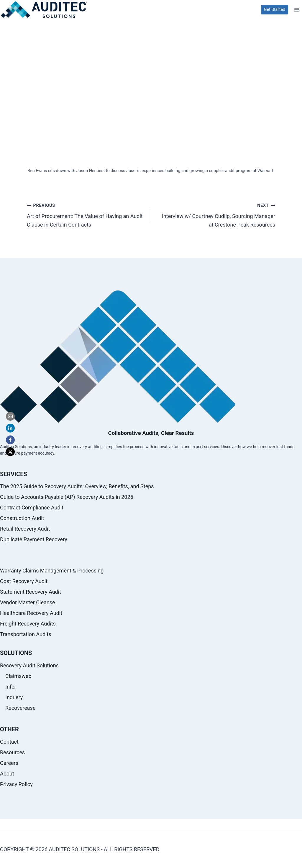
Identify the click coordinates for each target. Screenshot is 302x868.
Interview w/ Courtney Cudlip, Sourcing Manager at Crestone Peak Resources (216, 218)
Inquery (14, 697)
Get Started (275, 10)
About (7, 774)
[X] (10, 452)
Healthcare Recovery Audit (31, 613)
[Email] (10, 416)
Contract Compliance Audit (32, 508)
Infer (11, 687)
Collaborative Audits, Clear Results (151, 433)
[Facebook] (10, 440)
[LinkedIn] (10, 428)
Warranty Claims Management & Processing (52, 571)
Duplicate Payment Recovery (34, 540)
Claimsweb (18, 676)
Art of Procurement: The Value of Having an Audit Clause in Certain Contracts (86, 218)
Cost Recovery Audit (24, 581)
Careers (9, 763)
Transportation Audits (26, 635)
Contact (9, 742)
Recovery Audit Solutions (29, 666)
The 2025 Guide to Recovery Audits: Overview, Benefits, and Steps (77, 487)
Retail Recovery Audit (25, 529)
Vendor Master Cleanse (28, 603)
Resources (12, 752)
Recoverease (20, 708)
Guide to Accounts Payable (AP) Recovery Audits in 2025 (67, 497)
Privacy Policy (16, 784)
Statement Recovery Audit (31, 592)
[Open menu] (297, 10)
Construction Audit (22, 518)
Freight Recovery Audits (28, 624)
